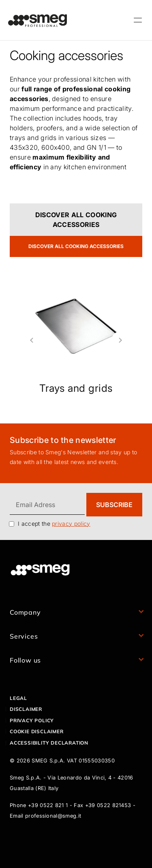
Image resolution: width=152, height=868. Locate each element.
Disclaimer (26, 709)
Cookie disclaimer (37, 731)
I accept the (54, 524)
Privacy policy (32, 720)
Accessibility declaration (49, 743)
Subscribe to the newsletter (63, 440)
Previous (28, 340)
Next (124, 340)
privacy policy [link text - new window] (71, 524)
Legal (18, 698)
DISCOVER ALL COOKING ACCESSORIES (76, 220)
